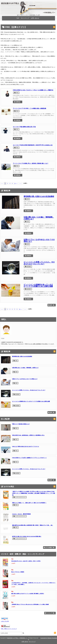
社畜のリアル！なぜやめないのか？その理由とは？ (39, 240)
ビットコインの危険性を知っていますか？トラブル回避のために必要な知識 (38, 285)
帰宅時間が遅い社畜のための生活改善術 (39, 196)
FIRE (16, 93)
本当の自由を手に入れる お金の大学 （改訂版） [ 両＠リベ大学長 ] (26, 561)
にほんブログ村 (5, 621)
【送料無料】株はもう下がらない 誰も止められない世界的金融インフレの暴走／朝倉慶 (30, 604)
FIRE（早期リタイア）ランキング (9, 629)
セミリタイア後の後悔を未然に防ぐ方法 (24, 127)
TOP (18, 18)
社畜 (27, 199)
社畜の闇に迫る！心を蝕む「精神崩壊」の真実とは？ (39, 218)
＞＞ (21, 184)
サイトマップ (25, 18)
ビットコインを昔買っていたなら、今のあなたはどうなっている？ (39, 263)
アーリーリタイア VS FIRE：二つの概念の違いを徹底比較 (30, 108)
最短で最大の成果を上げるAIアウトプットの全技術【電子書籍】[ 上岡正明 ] (28, 594)
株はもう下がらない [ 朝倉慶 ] (18, 572)
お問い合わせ (35, 18)
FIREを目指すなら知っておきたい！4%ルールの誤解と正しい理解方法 (33, 90)
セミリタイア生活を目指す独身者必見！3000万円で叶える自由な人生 (33, 145)
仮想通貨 (28, 267)
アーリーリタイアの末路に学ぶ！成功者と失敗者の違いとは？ (31, 163)
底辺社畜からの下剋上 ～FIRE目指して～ (18, 638)
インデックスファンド (19, 497)
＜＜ (2, 184)
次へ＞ (16, 184)
